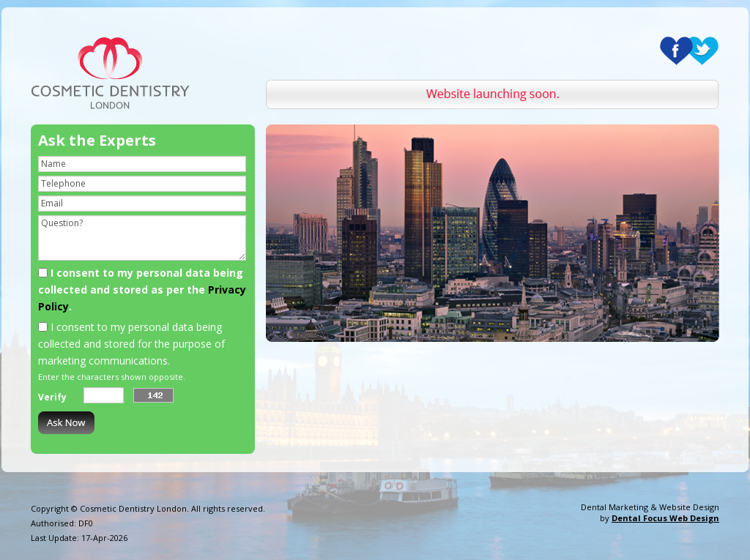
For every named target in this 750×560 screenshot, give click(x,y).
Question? (142, 238)
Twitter (702, 51)
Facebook (676, 51)
